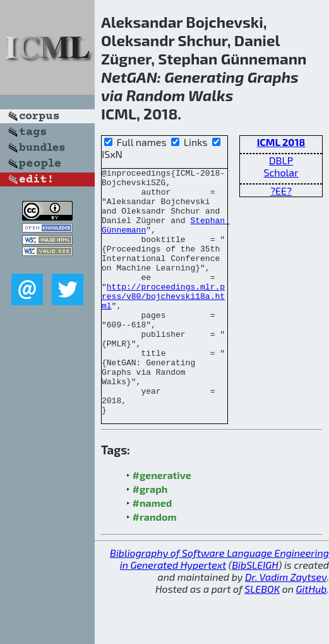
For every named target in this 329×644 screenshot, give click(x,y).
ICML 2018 (281, 142)
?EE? (281, 191)
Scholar (281, 172)
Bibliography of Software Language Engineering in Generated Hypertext (219, 608)
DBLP (281, 160)
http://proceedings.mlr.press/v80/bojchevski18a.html (163, 322)
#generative (162, 524)
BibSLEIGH (255, 614)
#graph (150, 538)
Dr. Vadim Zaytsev (286, 626)
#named (153, 552)
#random (155, 566)
